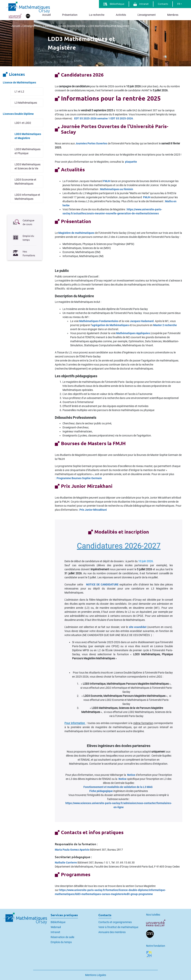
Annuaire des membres (112, 932)
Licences (48, 26)
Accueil (46, 15)
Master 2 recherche (165, 325)
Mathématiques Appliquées (133, 333)
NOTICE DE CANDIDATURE (102, 585)
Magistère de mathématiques (76, 233)
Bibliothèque (58, 922)
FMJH (107, 181)
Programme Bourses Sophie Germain (79, 478)
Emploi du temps (28, 238)
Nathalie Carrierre (66, 863)
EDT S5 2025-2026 (122, 118)
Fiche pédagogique (101, 791)
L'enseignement (147, 15)
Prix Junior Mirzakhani (93, 510)
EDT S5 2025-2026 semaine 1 (92, 118)
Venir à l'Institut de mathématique (118, 927)
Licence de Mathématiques (19, 82)
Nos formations (29, 253)
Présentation (70, 15)
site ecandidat (138, 627)
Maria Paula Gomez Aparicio (72, 850)
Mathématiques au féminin (117, 189)
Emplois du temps (61, 942)
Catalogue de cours (28, 222)
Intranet (55, 932)
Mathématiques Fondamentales (99, 321)
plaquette (131, 162)
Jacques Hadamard (142, 321)
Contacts (163, 4)
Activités (121, 15)
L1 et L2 (19, 92)
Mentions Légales (96, 975)
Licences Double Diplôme (71, 26)
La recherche (97, 15)
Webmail (56, 927)
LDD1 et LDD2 (23, 123)
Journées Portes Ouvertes (91, 143)
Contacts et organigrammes (115, 922)
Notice (131, 775)
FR (179, 4)
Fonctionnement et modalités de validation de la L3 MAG (118, 787)
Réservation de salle (62, 937)
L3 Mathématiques (26, 103)
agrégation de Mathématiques (110, 325)
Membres (173, 15)
